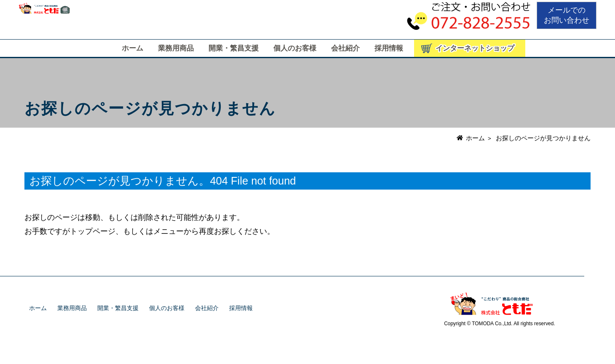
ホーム (132, 48)
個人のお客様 (295, 48)
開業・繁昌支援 (234, 48)
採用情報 (389, 48)
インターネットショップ (475, 48)
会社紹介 (345, 48)
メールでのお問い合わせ (567, 15)
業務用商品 (176, 48)
